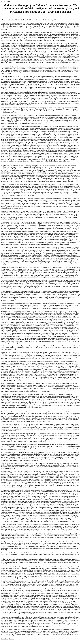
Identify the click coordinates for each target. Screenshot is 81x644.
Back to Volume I (6, 1)
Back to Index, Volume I (7, 639)
